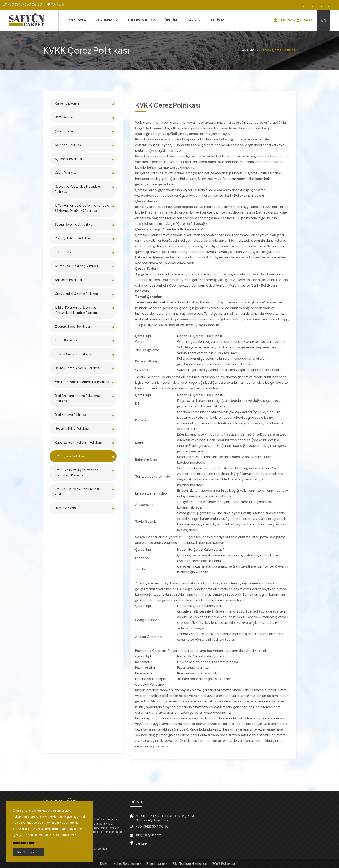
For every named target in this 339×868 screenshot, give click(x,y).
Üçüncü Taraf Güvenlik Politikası (78, 368)
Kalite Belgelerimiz (127, 864)
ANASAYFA (77, 20)
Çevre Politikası (66, 173)
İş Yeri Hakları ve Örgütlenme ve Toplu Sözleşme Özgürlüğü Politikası (82, 208)
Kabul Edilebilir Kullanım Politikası (78, 442)
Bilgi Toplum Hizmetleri (190, 864)
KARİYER (194, 20)
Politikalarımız (157, 864)
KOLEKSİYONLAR (141, 20)
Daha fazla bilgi (24, 843)
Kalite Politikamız (67, 104)
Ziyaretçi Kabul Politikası (72, 327)
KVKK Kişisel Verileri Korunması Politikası (77, 492)
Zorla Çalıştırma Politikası (73, 238)
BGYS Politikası (65, 508)
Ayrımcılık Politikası (68, 159)
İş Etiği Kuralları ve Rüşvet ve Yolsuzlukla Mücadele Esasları (76, 310)
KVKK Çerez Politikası (70, 456)
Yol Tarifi (55, 4)
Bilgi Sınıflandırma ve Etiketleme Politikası (78, 398)
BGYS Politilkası (66, 117)
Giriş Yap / (285, 20)
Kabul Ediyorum (28, 852)
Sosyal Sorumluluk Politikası (75, 225)
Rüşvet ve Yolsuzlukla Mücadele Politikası (77, 189)
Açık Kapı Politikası (68, 145)
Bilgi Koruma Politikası (71, 415)
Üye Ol (305, 20)
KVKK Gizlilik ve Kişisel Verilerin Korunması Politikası (77, 473)
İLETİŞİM (217, 20)
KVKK (104, 864)
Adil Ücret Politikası (68, 280)
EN (324, 20)
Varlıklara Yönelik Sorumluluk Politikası (82, 382)
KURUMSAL (105, 20)
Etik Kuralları (64, 252)
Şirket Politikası (66, 131)
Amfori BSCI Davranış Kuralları (76, 266)
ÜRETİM (171, 20)
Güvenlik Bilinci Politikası (72, 429)
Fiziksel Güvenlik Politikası (73, 354)
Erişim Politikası (66, 340)
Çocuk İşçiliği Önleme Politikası (77, 294)
